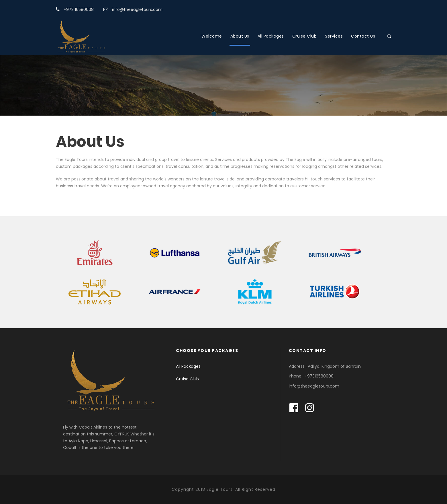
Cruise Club (305, 36)
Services (334, 36)
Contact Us (363, 36)
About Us (240, 36)
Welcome (212, 36)
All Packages (271, 36)
